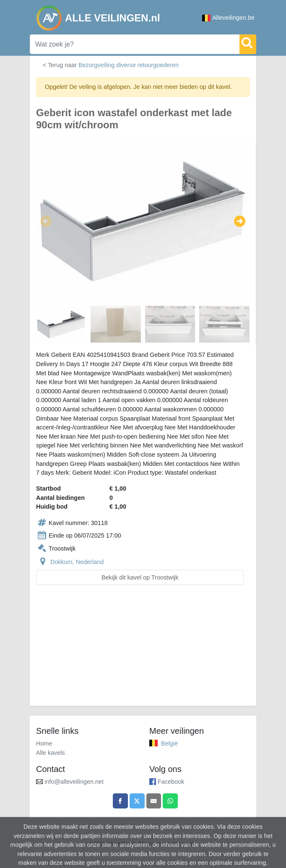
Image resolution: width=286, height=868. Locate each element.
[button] (46, 221)
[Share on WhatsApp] (170, 801)
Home (44, 743)
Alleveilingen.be (228, 18)
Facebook (171, 782)
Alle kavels (51, 753)
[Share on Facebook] (120, 801)
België (169, 743)
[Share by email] (154, 801)
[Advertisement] (143, 650)
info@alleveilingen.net (74, 782)
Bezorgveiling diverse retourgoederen (129, 65)
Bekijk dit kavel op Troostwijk (140, 577)
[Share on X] (137, 801)
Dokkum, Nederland (77, 562)
